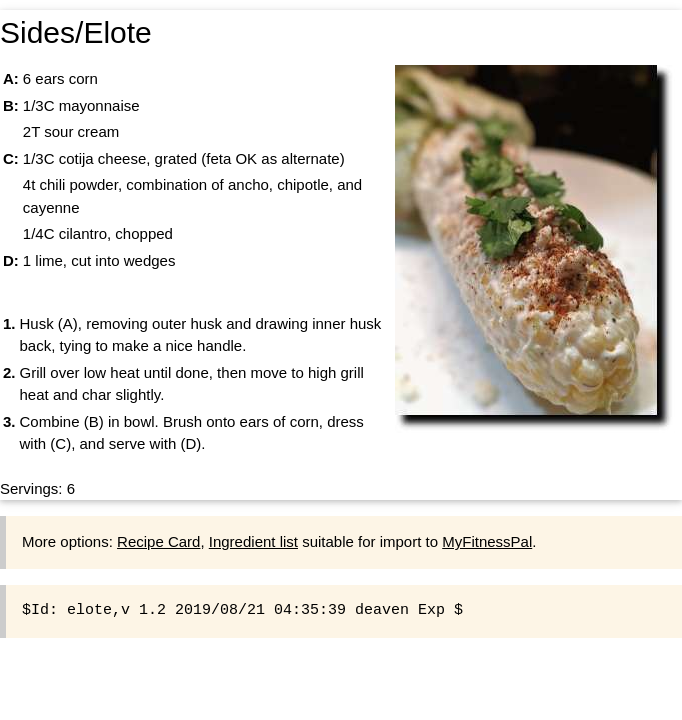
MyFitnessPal (487, 541)
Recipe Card (158, 541)
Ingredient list (253, 541)
